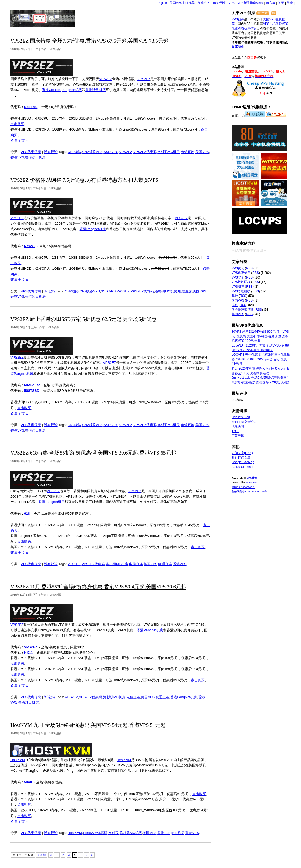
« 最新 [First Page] (42, 855)
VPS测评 (238, 287)
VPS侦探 (43, 19)
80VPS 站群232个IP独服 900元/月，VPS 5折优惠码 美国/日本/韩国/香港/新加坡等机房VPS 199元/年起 (260, 336)
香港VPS (17, 157)
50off (28, 782)
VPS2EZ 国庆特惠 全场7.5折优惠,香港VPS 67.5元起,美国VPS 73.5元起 (89, 41)
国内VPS (238, 300)
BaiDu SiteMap (242, 467)
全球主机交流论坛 (244, 422)
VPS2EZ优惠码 (145, 152)
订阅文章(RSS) (242, 453)
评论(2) (50, 291)
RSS (249, 268)
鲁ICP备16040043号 (243, 487)
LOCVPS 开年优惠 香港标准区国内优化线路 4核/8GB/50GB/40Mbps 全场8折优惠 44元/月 (261, 359)
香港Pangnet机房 (93, 229)
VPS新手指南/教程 (250, 3)
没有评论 (51, 152)
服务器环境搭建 (243, 310)
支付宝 (114, 833)
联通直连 (165, 564)
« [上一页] (51, 855)
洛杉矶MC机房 (169, 152)
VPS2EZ (106, 79)
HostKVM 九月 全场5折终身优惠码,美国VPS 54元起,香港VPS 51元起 (88, 725)
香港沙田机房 (96, 90)
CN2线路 (74, 152)
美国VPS (202, 152)
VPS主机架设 (272, 24)
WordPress (252, 482)
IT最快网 (238, 426)
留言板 (271, 3)
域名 (235, 305)
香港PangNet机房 (184, 697)
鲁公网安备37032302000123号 (249, 492)
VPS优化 (238, 268)
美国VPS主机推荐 (182, 3)
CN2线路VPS (92, 152)
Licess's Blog (241, 417)
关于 (281, 3)
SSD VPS (111, 152)
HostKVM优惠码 (95, 833)
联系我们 (238, 47)
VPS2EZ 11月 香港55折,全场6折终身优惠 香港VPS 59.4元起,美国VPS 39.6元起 (98, 587)
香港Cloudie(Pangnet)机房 (62, 90)
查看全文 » (19, 140)
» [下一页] (92, 855)
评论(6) (50, 697)
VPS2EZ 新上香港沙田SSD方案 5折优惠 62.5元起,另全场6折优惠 (84, 319)
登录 (290, 3)
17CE (236, 431)
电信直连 (188, 152)
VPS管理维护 (241, 291)
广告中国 (238, 435)
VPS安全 (238, 277)
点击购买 (17, 124)
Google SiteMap (243, 462)
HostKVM (18, 760)
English (162, 3)
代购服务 (204, 3)
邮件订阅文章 (241, 458)
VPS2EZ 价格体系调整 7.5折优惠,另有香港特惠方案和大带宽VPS (84, 180)
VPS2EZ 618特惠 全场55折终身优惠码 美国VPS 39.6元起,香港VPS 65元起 (93, 453)
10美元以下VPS (224, 3)
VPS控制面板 (241, 282)
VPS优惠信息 (31, 152)
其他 (235, 296)
